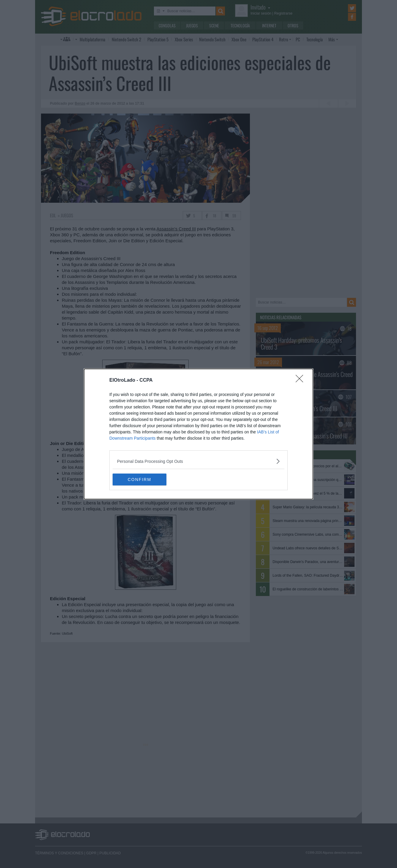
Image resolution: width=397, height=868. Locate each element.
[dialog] (198, 434)
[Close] (301, 380)
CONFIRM (141, 479)
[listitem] (198, 461)
